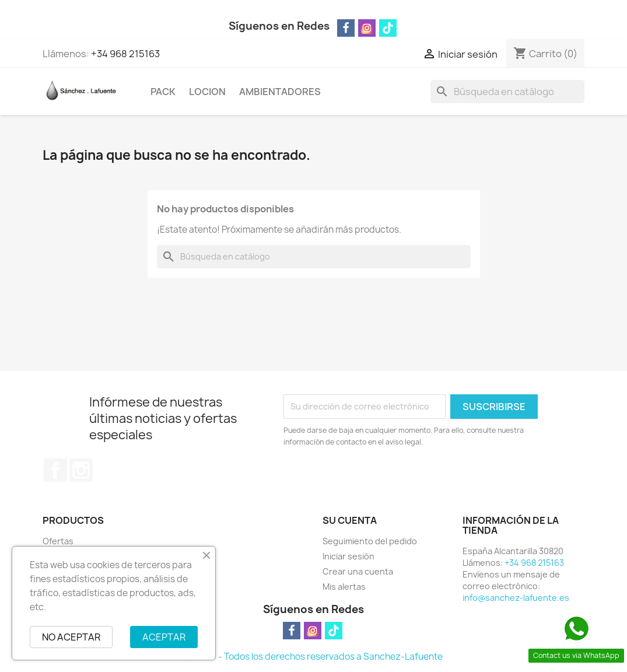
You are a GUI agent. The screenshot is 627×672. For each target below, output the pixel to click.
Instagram (81, 470)
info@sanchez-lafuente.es (516, 598)
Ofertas (58, 541)
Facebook (55, 470)
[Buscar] (507, 92)
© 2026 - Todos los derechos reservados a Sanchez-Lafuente (314, 657)
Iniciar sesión (348, 556)
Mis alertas (344, 587)
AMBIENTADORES (280, 92)
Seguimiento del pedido (370, 541)
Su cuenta (350, 520)
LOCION (207, 92)
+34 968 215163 (125, 54)
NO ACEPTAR (71, 637)
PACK (163, 92)
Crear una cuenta (358, 571)
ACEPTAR (164, 637)
